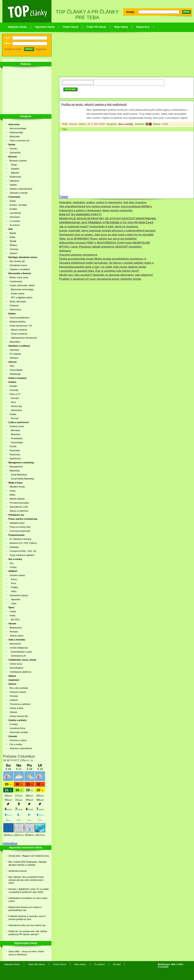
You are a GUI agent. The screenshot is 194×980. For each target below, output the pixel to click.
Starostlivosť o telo (18, 507)
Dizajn (13, 165)
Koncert (13, 418)
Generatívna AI (17, 656)
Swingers (65, 251)
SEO (11, 366)
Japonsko (14, 599)
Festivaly (13, 390)
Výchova (13, 249)
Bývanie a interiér (18, 161)
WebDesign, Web (167, 964)
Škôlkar (13, 245)
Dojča (12, 237)
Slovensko (14, 217)
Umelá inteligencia (18, 648)
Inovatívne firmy (17, 728)
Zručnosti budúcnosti (19, 531)
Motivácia (14, 434)
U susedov (14, 221)
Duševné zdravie (17, 692)
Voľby (12, 591)
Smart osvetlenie (18, 334)
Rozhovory (14, 454)
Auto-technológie (17, 128)
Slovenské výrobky (18, 732)
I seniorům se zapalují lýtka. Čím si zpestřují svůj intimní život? (99, 271)
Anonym (73, 124)
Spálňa (12, 185)
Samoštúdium (16, 668)
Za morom (14, 225)
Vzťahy (13, 567)
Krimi (12, 583)
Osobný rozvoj (16, 426)
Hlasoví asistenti (18, 330)
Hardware (14, 350)
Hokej (12, 615)
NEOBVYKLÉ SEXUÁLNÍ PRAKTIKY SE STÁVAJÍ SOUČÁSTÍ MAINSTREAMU (108, 218)
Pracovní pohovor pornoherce (78, 255)
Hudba (12, 414)
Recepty (13, 632)
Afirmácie (14, 430)
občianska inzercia (18, 871)
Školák (12, 241)
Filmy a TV (14, 394)
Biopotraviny (15, 628)
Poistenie (14, 306)
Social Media (15, 370)
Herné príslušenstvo (19, 318)
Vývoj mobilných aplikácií (21, 555)
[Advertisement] (25, 91)
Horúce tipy (15, 406)
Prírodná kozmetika (19, 503)
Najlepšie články (17, 27)
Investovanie (15, 281)
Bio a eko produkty (18, 688)
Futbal (12, 611)
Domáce (14, 398)
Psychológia (16, 442)
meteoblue (10, 843)
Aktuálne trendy (17, 487)
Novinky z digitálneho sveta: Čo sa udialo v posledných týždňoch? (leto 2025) (29, 891)
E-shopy (13, 724)
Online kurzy (15, 664)
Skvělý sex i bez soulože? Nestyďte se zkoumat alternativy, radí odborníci (106, 275)
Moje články (121, 27)
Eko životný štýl (17, 261)
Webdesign (15, 374)
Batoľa (12, 233)
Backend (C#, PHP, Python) (23, 543)
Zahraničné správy (18, 595)
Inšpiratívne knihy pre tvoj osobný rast (27, 925)
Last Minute (15, 213)
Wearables (14, 342)
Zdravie (13, 253)
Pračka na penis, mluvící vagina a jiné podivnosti (94, 104)
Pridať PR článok (96, 27)
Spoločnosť (15, 459)
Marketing (14, 471)
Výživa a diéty (16, 708)
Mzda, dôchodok (17, 302)
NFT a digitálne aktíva (20, 297)
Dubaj (12, 201)
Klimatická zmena (18, 265)
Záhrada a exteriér (18, 193)
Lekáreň (13, 700)
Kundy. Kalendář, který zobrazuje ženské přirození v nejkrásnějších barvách (107, 231)
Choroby (13, 696)
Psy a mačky (15, 744)
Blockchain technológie (21, 289)
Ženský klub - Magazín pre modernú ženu (29, 856)
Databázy (14, 547)
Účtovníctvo (15, 310)
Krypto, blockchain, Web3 (22, 285)
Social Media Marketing (21, 479)
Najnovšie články (45, 27)
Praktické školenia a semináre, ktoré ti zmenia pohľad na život (27, 918)
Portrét (12, 446)
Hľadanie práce (17, 523)
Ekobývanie (15, 177)
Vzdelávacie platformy (20, 672)
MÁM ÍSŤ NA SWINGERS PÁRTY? (80, 214)
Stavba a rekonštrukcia (20, 189)
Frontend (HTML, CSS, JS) (22, 551)
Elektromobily (16, 132)
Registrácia (143, 27)
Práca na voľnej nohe (20, 527)
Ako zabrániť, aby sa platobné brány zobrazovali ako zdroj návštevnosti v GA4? (26, 880)
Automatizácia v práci (20, 652)
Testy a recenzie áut (19, 140)
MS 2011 (14, 620)
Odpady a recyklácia (19, 269)
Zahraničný (15, 153)
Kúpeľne (14, 169)
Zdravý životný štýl (18, 716)
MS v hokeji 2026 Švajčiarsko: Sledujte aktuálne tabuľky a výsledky (28, 863)
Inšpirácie (14, 181)
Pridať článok (71, 27)
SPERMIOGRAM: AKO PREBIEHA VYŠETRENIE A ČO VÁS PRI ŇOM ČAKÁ (106, 223)
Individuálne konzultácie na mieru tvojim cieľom (28, 900)
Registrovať (41, 49)
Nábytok (14, 173)
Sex (11, 563)
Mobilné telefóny (17, 322)
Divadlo (13, 386)
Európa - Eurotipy (18, 205)
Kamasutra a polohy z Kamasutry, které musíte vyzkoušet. (96, 210)
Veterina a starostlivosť (20, 748)
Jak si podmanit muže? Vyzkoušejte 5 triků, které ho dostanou (99, 227)
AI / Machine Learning (20, 539)
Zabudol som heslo (13, 49)
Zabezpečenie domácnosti (23, 338)
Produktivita (15, 438)
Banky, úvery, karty (18, 277)
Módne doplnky (17, 499)
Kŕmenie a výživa (17, 740)
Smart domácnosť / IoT (20, 326)
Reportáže (14, 450)
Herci (12, 402)
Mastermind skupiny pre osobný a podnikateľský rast (25, 909)
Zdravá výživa (16, 636)
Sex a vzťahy (126, 124)
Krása (12, 491)
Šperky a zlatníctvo (18, 511)
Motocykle (14, 136)
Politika (13, 587)
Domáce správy (17, 575)
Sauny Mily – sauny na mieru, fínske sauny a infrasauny (26, 953)
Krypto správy (16, 293)
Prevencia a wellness (19, 704)
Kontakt (117, 964)
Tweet (64, 197)
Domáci (13, 149)
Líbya (12, 603)
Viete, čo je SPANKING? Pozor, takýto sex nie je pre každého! (98, 239)
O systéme (100, 964)
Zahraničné (15, 410)
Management (15, 467)
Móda (12, 495)
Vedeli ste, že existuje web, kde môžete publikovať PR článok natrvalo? (28, 933)
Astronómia (15, 644)
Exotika (13, 209)
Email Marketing (18, 475)
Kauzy (13, 579)
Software (13, 358)
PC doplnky (15, 354)
